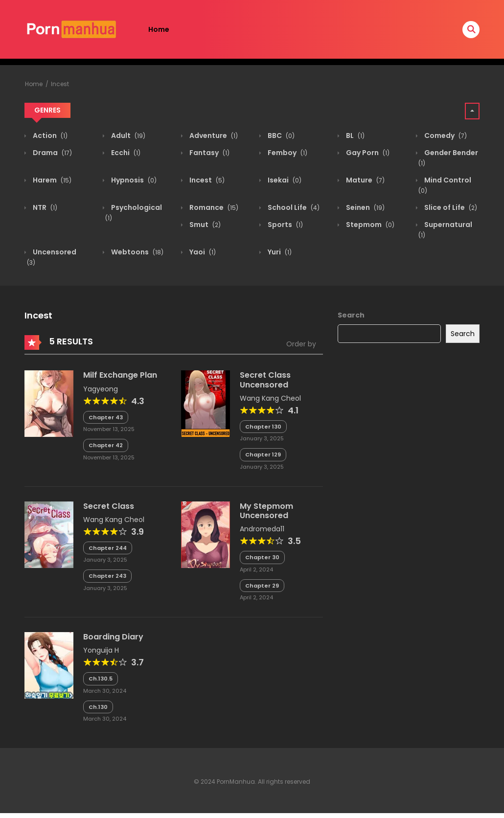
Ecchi (125, 153)
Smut (204, 225)
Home (159, 29)
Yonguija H (101, 650)
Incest (60, 84)
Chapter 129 (263, 454)
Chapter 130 (263, 427)
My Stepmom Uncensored (266, 511)
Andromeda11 (262, 529)
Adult (127, 136)
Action (49, 136)
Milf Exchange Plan (120, 375)
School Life (293, 207)
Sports (285, 225)
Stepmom (369, 225)
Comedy (445, 136)
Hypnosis (133, 180)
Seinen (365, 207)
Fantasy (209, 153)
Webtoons (137, 252)
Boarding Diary (113, 637)
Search (351, 315)
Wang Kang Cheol (270, 398)
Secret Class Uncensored (265, 380)
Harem (51, 180)
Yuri (279, 252)
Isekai (284, 180)
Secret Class (109, 506)
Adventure (213, 136)
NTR (44, 207)
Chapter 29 (262, 586)
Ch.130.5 (101, 679)
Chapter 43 (106, 417)
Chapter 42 (106, 445)
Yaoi (202, 252)
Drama (52, 153)
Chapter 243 (107, 576)
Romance (213, 207)
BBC (280, 136)
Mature (365, 180)
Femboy (287, 153)
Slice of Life (450, 207)
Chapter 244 (108, 548)
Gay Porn (367, 153)
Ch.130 (98, 707)
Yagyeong (101, 389)
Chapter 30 (262, 557)
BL (355, 136)
